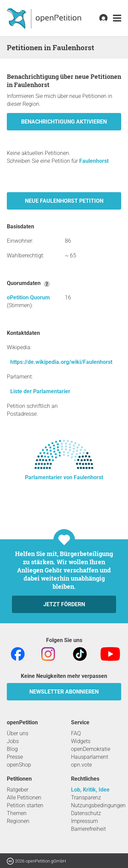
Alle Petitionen (24, 798)
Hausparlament (90, 757)
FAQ (76, 733)
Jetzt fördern (64, 604)
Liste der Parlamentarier (40, 391)
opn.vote (81, 765)
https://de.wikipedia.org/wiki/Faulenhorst (61, 362)
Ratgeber (18, 790)
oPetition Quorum (28, 297)
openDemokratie (91, 749)
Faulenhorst (94, 161)
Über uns (18, 733)
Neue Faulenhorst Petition (64, 201)
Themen (17, 813)
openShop (19, 765)
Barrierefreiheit (88, 829)
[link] (117, 18)
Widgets (81, 741)
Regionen (18, 821)
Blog (12, 749)
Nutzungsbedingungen (98, 805)
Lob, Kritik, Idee (90, 790)
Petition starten (25, 805)
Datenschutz (86, 813)
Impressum (84, 821)
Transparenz (86, 798)
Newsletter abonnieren (64, 692)
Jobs (13, 741)
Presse (15, 757)
